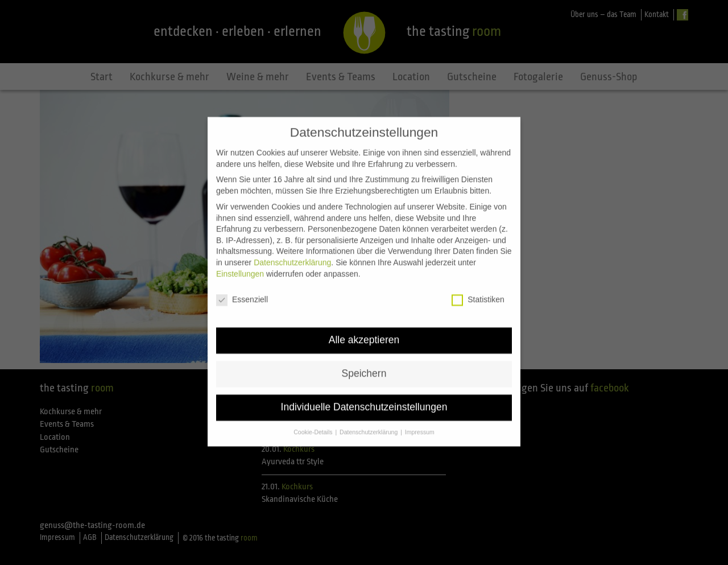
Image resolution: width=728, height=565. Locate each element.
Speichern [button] (364, 364)
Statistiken (478, 290)
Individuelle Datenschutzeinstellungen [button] (364, 397)
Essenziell (242, 290)
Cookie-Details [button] (314, 422)
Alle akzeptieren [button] (364, 330)
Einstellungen (240, 263)
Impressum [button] (420, 422)
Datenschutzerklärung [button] (369, 422)
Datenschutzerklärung (292, 252)
